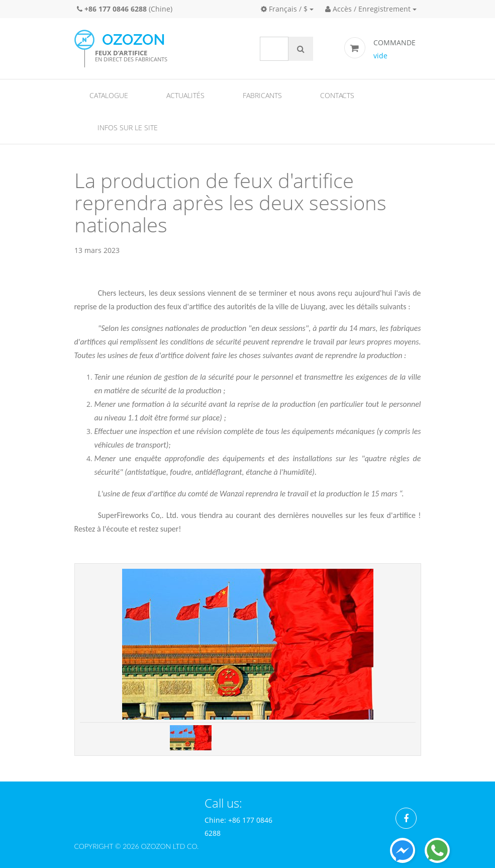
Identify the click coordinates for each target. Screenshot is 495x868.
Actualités (185, 95)
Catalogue (109, 95)
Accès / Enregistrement (368, 9)
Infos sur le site (128, 127)
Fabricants (262, 95)
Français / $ (284, 9)
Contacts (337, 95)
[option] (248, 644)
